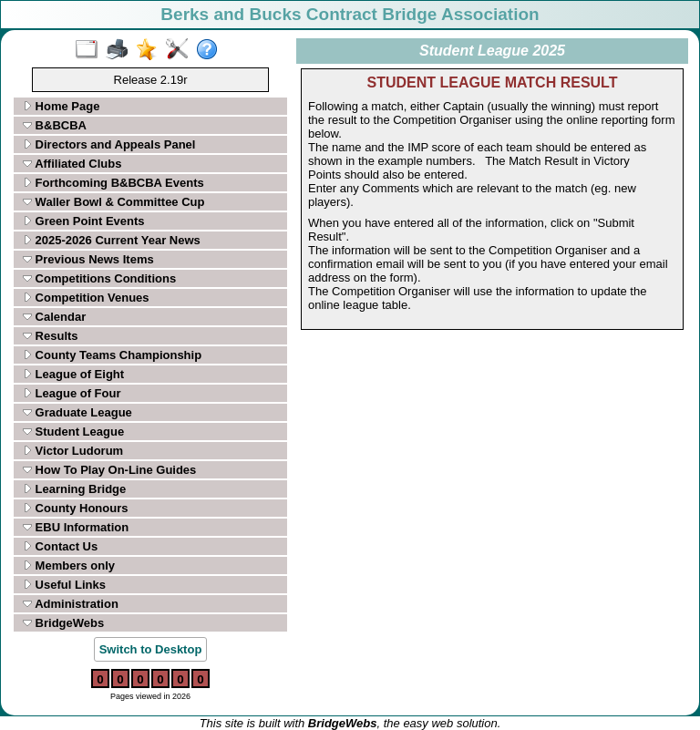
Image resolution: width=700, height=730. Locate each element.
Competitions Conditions (99, 278)
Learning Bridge (74, 489)
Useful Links (64, 585)
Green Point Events (84, 221)
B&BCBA (55, 125)
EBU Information (76, 527)
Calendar (54, 317)
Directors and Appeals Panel (109, 144)
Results (51, 336)
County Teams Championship (112, 355)
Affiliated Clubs (72, 164)
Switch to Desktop (151, 649)
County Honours (75, 508)
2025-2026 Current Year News (112, 240)
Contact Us (60, 546)
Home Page (61, 106)
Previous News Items (88, 259)
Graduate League (77, 412)
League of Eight (73, 374)
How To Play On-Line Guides (109, 470)
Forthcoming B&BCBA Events (113, 183)
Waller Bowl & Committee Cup (113, 202)
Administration (71, 604)
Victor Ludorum (73, 451)
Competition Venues (86, 298)
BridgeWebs (63, 623)
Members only (69, 565)
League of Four (72, 393)
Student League (73, 432)
